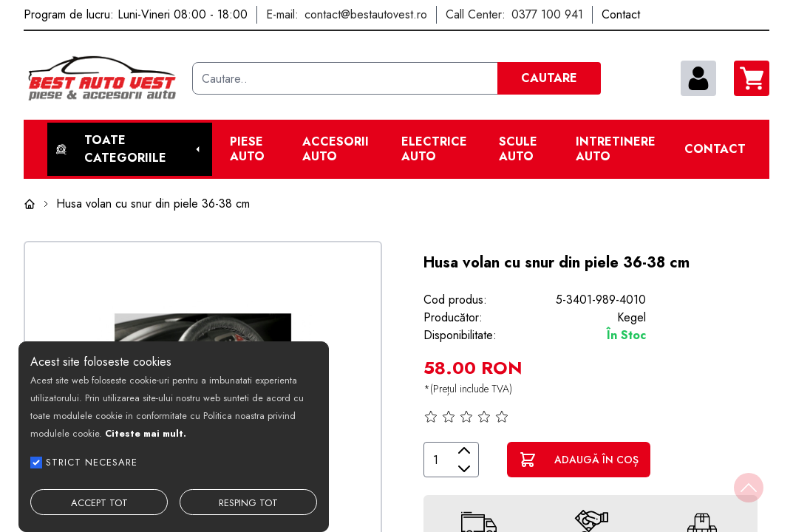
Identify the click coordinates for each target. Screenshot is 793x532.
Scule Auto (518, 149)
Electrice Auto (434, 149)
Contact (715, 149)
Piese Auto (247, 149)
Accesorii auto (336, 149)
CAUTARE (549, 78)
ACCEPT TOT (99, 503)
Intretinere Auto (616, 149)
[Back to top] (749, 488)
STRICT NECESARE (92, 462)
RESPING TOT (248, 503)
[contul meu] (698, 78)
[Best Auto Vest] (102, 78)
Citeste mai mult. (146, 433)
